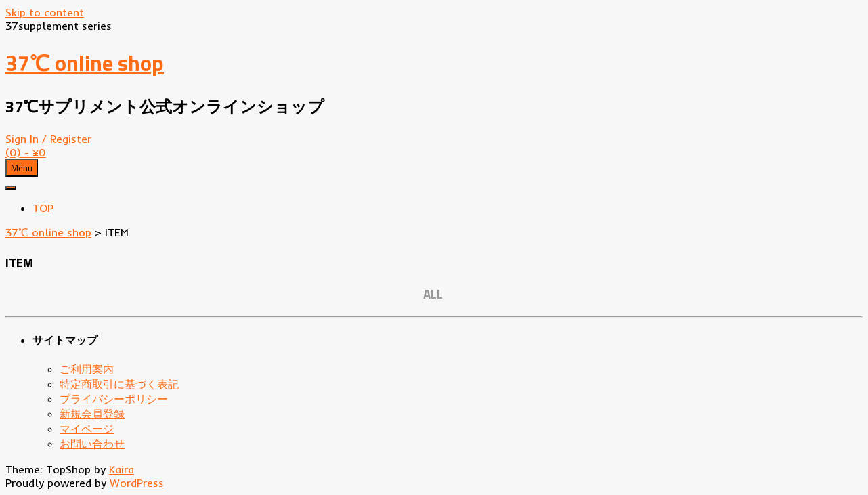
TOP (43, 208)
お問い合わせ (92, 444)
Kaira (122, 469)
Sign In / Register (48, 139)
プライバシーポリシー (114, 399)
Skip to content (45, 12)
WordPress (137, 483)
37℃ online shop (85, 63)
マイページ (87, 429)
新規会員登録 (92, 414)
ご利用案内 (87, 369)
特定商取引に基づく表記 (119, 384)
